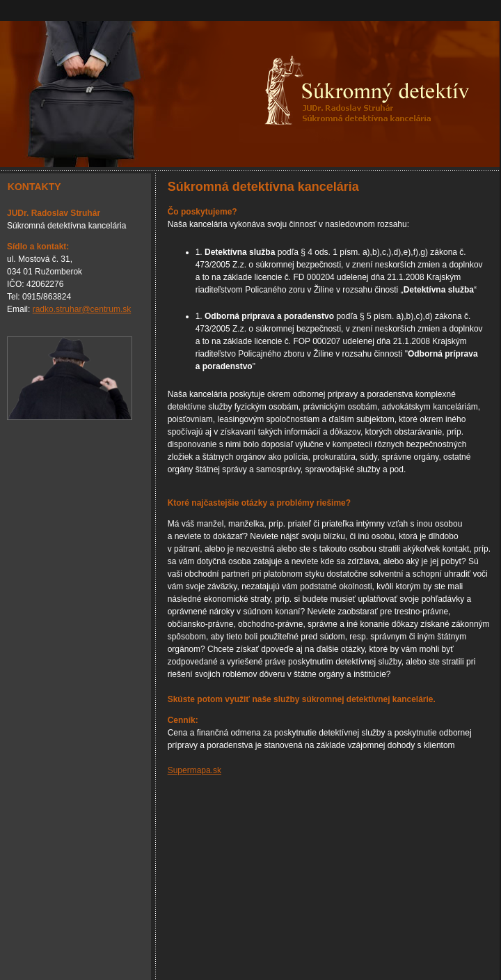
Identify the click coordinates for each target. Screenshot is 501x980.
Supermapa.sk (194, 770)
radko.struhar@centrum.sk (82, 309)
